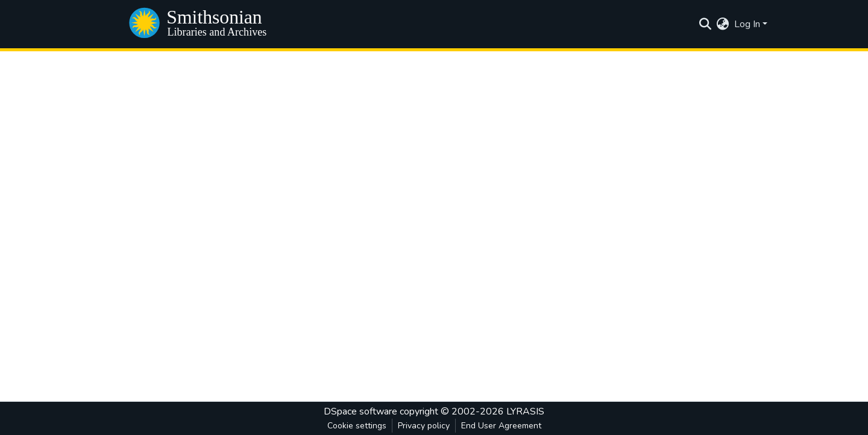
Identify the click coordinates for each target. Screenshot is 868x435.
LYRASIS (525, 411)
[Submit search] (706, 24)
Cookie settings (357, 426)
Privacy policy (424, 426)
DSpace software (360, 411)
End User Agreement (501, 426)
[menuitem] (723, 24)
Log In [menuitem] (747, 24)
